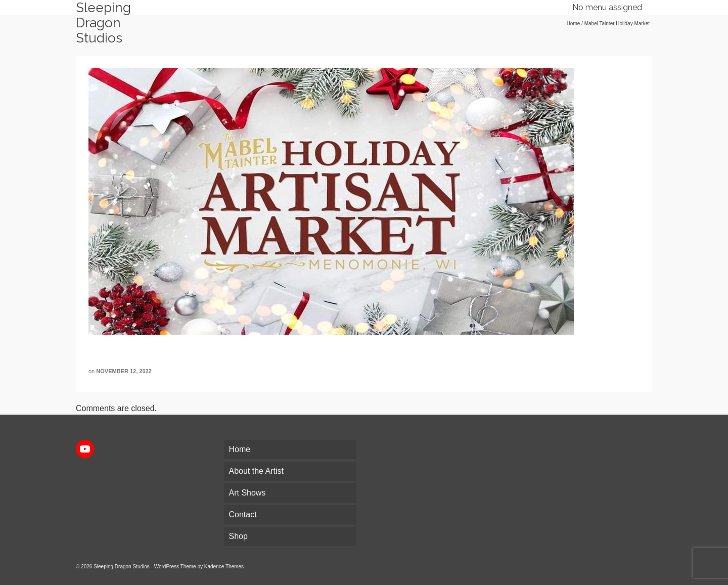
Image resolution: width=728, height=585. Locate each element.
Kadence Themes (224, 567)
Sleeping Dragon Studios (103, 23)
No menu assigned (607, 7)
